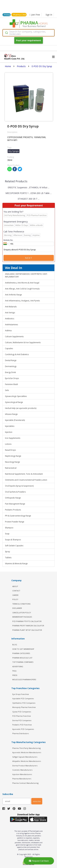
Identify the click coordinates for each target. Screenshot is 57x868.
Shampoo (9, 528)
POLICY (15, 599)
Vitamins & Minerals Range (16, 564)
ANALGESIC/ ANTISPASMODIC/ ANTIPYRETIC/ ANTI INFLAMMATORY (26, 275)
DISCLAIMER (17, 608)
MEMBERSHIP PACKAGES (22, 617)
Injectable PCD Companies (23, 698)
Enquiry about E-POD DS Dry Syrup (29, 250)
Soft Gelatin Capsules (14, 546)
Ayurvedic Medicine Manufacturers (27, 752)
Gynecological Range (14, 402)
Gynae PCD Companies (22, 712)
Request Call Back (39, 861)
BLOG (15, 645)
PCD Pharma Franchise (22, 716)
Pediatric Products (13, 510)
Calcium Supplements (14, 336)
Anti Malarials (11, 307)
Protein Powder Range (15, 522)
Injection (9, 432)
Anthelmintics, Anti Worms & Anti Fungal (22, 283)
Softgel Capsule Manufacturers (25, 757)
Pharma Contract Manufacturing (25, 783)
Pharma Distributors (21, 733)
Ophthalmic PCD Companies (24, 703)
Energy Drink (10, 372)
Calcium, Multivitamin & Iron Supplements (23, 342)
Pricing (7, 15)
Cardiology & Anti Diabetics (17, 354)
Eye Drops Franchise (21, 694)
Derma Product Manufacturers (25, 766)
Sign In (49, 15)
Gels (7, 390)
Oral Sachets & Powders (15, 492)
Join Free (35, 15)
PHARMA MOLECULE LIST (22, 658)
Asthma (8, 331)
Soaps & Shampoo (13, 540)
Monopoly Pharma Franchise (24, 707)
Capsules (9, 348)
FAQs (14, 671)
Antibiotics (10, 319)
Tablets (8, 558)
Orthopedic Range (13, 498)
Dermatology (11, 366)
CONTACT (16, 591)
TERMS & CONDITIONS (21, 604)
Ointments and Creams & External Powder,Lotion (26, 480)
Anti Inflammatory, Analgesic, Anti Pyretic (22, 301)
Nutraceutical (11, 468)
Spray (7, 552)
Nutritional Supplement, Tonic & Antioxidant (24, 474)
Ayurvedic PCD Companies (23, 729)
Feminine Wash (11, 384)
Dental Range (11, 360)
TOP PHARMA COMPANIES (23, 662)
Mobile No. (8, 240)
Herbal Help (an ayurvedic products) (21, 408)
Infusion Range (11, 414)
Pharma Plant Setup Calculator (27, 630)
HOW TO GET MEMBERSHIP (23, 649)
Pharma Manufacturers (22, 779)
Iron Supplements (13, 438)
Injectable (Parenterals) (15, 420)
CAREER (15, 595)
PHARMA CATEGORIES (21, 653)
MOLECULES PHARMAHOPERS (24, 679)
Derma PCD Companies (22, 720)
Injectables (10, 426)
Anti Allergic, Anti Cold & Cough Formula (22, 289)
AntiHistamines (11, 325)
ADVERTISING (18, 666)
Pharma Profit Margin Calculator (28, 626)
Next (29, 258)
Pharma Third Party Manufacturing (26, 748)
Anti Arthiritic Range (13, 295)
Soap (7, 534)
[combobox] (28, 33)
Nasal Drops (10, 450)
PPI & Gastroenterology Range (18, 516)
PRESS (15, 675)
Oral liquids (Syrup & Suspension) (19, 486)
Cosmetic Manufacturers (22, 770)
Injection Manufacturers (22, 774)
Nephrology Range (13, 456)
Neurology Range (12, 462)
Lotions (8, 444)
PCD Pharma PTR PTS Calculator (27, 621)
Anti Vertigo (10, 313)
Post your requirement (29, 40)
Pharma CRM (19, 15)
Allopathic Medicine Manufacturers (27, 761)
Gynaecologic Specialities (16, 396)
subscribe (37, 801)
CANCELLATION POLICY (22, 613)
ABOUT (15, 586)
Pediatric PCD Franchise (22, 725)
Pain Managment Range (15, 504)
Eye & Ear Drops (12, 378)
